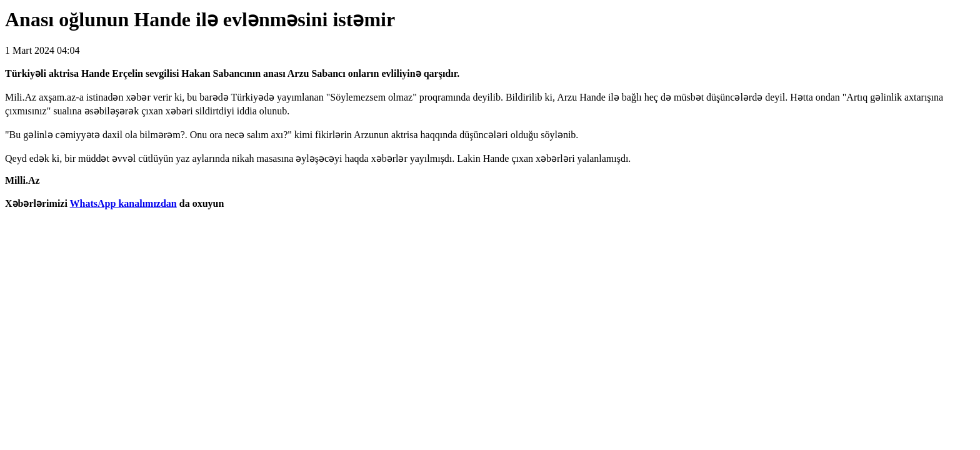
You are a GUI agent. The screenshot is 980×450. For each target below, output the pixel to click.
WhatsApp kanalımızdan (123, 203)
